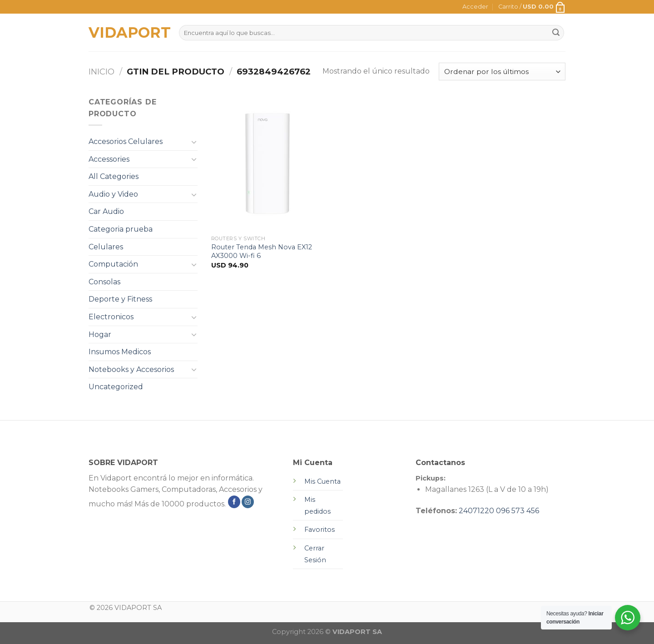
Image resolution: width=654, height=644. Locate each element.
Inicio (102, 72)
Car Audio (106, 211)
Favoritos (320, 530)
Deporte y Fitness (120, 299)
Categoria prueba (121, 229)
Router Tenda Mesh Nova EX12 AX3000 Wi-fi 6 (262, 251)
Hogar (100, 334)
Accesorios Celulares (126, 141)
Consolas (104, 282)
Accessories (109, 159)
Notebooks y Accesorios (131, 369)
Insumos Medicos (120, 352)
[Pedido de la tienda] (502, 72)
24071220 (476, 511)
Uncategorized (116, 387)
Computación (113, 264)
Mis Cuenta (322, 481)
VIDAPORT (127, 33)
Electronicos (111, 317)
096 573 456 (518, 511)
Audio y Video (113, 194)
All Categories (114, 176)
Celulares (106, 247)
